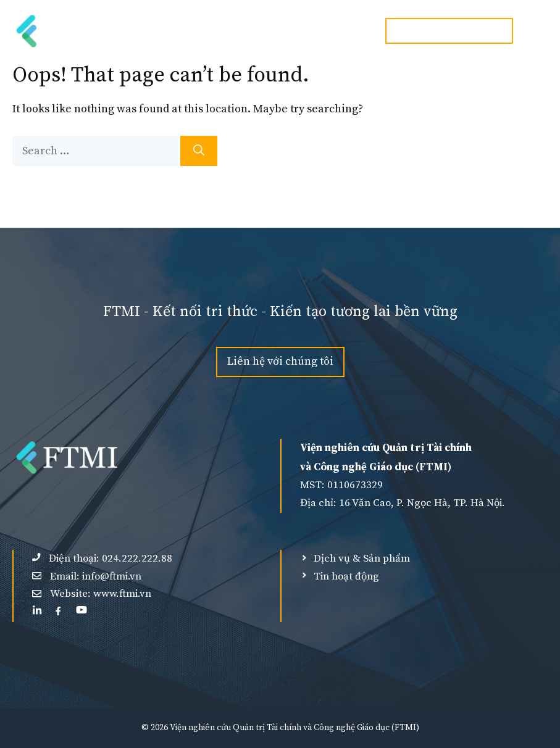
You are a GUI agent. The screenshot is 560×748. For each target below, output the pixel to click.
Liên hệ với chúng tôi (280, 361)
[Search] (199, 151)
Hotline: (449, 31)
